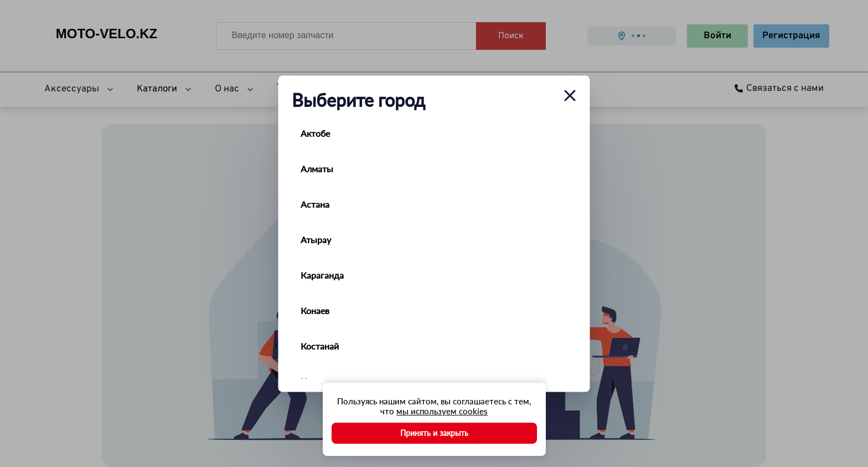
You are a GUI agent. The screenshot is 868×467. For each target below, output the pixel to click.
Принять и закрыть (434, 433)
